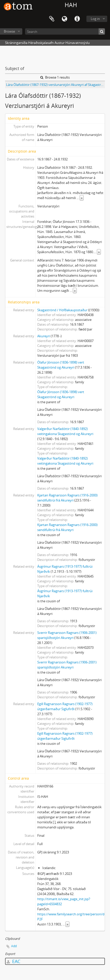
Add (14, 946)
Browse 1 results (55, 77)
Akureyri (44, 336)
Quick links (77, 19)
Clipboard (52, 19)
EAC (13, 961)
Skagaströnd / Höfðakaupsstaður (62, 310)
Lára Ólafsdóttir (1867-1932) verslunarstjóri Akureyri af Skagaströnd (56, 85)
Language (64, 19)
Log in (95, 19)
